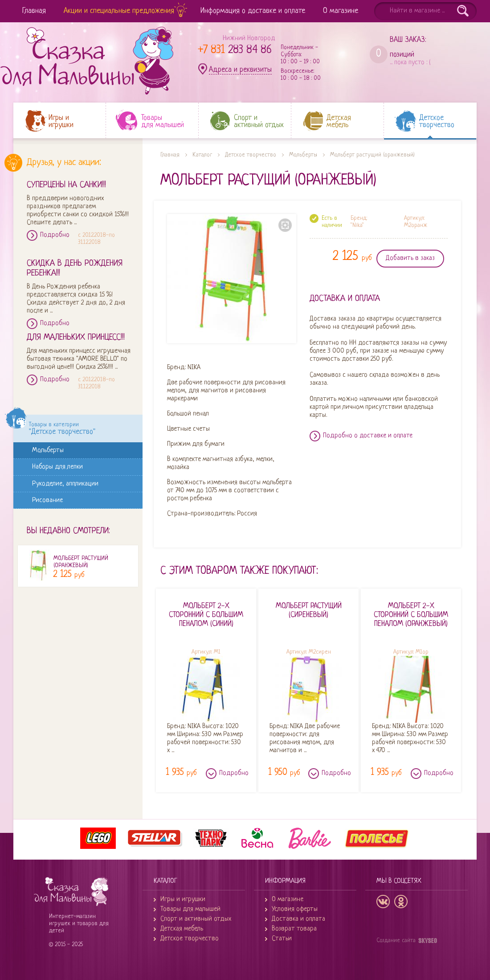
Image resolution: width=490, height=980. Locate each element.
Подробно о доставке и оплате (368, 436)
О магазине (341, 11)
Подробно (55, 235)
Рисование (49, 500)
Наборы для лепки (59, 467)
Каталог (202, 155)
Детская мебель (182, 929)
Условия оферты (295, 909)
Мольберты (49, 450)
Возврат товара (294, 929)
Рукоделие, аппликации (67, 484)
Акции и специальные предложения (119, 11)
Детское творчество (251, 155)
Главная (34, 11)
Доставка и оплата (298, 919)
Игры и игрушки (183, 900)
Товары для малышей (190, 909)
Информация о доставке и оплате (253, 11)
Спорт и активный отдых (196, 919)
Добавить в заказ (410, 258)
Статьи (282, 939)
